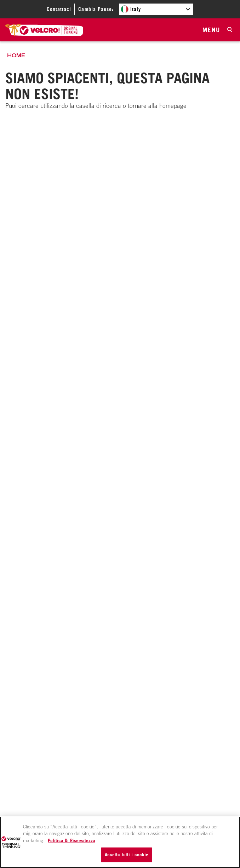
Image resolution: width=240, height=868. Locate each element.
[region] (120, 842)
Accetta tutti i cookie (127, 855)
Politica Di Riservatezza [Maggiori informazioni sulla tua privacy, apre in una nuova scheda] (72, 840)
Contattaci (59, 9)
